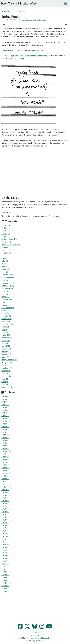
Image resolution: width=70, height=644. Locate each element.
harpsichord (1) (7, 288)
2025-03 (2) (6, 413)
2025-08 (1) (6, 407)
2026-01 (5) (6, 402)
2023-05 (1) (6, 443)
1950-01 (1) (6, 588)
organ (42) (6, 321)
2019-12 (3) (6, 498)
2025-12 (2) (6, 405)
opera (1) (5, 313)
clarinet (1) (6, 266)
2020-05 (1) (6, 492)
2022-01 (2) (6, 479)
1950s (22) (6, 228)
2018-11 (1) (6, 517)
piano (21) (6, 327)
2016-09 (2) (6, 547)
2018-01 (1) (6, 525)
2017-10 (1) (6, 531)
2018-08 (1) (6, 520)
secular (44, 20)
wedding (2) (6, 384)
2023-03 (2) (6, 449)
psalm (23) (6, 335)
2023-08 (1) (6, 440)
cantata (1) (6, 258)
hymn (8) (5, 294)
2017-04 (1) (6, 536)
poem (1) (5, 332)
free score (29, 20)
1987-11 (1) (6, 566)
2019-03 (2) (6, 509)
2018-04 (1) (6, 522)
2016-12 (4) (6, 539)
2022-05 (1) (6, 470)
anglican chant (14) (9, 239)
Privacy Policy (35, 635)
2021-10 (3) (6, 484)
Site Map (35, 632)
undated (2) (6, 376)
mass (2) (5, 302)
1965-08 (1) (6, 580)
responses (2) (7, 341)
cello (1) (5, 261)
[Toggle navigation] (65, 4)
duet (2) (5, 272)
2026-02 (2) (6, 399)
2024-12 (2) (6, 416)
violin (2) (5, 382)
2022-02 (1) (6, 476)
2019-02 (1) (6, 512)
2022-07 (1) (6, 465)
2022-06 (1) (6, 468)
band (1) (5, 250)
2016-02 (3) (6, 558)
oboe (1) (5, 310)
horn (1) (5, 291)
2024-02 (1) (6, 427)
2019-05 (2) (6, 503)
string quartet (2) (8, 362)
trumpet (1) (6, 371)
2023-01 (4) (6, 451)
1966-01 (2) (6, 577)
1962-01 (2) (6, 586)
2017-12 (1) (6, 528)
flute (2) (5, 280)
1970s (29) (6, 234)
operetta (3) (6, 316)
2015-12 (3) (6, 564)
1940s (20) (6, 225)
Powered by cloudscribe (35, 641)
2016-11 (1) (6, 542)
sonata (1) (5, 351)
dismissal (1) (6, 269)
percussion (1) (7, 324)
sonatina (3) (6, 354)
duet (34, 20)
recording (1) (7, 338)
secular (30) (6, 349)
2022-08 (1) (6, 462)
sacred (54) (6, 346)
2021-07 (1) (6, 490)
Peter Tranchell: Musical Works (19, 3)
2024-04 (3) (6, 421)
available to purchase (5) (11, 244)
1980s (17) (6, 236)
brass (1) (5, 255)
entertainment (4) (8, 277)
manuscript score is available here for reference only (26, 56)
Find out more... (55, 216)
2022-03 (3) (6, 473)
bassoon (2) (6, 253)
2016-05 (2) (6, 553)
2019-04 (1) (6, 506)
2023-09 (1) (6, 438)
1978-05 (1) (6, 572)
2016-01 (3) (6, 561)
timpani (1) (6, 365)
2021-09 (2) (6, 487)
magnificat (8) (7, 299)
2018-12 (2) (6, 514)
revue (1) (5, 343)
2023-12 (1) (6, 432)
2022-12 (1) (6, 454)
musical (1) (6, 305)
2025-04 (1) (6, 410)
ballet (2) (5, 247)
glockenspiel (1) (8, 286)
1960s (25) (6, 231)
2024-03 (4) (6, 424)
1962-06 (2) (6, 583)
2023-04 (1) (6, 446)
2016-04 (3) (6, 555)
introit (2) (5, 297)
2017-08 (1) (6, 533)
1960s (39, 20)
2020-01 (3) (6, 495)
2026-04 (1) (6, 396)
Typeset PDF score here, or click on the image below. (23, 50)
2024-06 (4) (6, 418)
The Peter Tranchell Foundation (39, 638)
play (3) (4, 330)
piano (23, 20)
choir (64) (5, 264)
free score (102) (8, 283)
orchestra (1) (6, 319)
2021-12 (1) (6, 481)
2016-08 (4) (6, 550)
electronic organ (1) (9, 275)
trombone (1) (7, 368)
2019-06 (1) (6, 501)
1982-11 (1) (6, 569)
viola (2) (5, 379)
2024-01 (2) (6, 429)
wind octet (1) (7, 387)
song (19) (5, 357)
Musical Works (7, 11)
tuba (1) (5, 373)
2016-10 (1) (6, 544)
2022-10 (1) (6, 457)
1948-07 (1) (6, 591)
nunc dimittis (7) (8, 308)
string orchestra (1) (9, 360)
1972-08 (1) (6, 575)
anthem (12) (6, 242)
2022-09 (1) (6, 459)
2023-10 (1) (6, 435)
